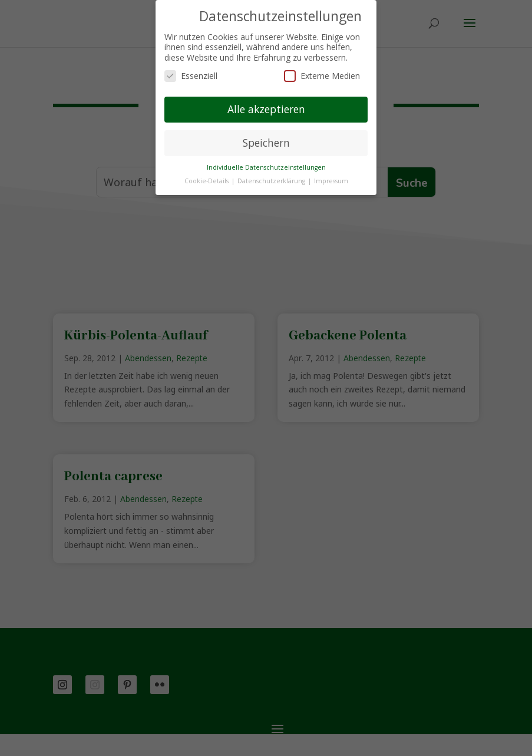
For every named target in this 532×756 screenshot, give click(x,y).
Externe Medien (322, 76)
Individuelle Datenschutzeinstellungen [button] (266, 167)
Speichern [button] (266, 143)
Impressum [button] (331, 181)
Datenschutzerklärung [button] (272, 181)
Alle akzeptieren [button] (266, 109)
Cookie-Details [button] (207, 181)
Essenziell (191, 76)
